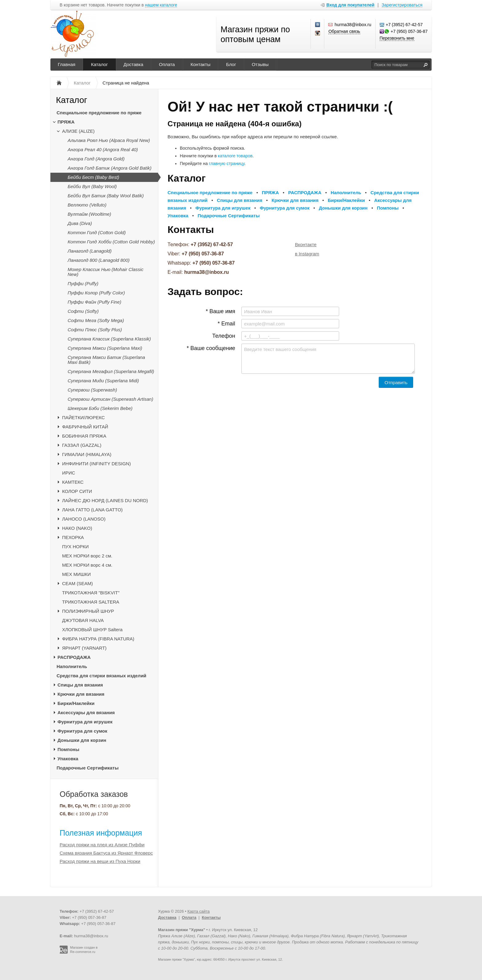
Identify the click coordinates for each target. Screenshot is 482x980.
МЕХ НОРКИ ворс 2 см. (87, 556)
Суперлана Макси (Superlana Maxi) (105, 348)
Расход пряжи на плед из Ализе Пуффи (102, 845)
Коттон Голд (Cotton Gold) (97, 232)
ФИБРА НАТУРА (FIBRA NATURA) (98, 639)
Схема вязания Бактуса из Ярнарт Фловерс (106, 853)
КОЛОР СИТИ (77, 491)
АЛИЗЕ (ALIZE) (78, 131)
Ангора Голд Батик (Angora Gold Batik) (110, 168)
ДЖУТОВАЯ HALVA (83, 620)
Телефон (224, 336)
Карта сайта (199, 911)
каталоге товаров (235, 156)
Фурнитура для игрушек (85, 722)
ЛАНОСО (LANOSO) (84, 519)
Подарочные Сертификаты (88, 768)
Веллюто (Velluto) (87, 205)
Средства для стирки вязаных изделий (101, 676)
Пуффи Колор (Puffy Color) (96, 293)
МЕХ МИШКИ (76, 574)
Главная (67, 64)
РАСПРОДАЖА (74, 657)
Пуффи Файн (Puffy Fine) (95, 302)
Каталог (99, 64)
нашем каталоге (161, 5)
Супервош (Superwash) (92, 390)
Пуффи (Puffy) (83, 283)
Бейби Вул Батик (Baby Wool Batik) (106, 196)
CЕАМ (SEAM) (77, 583)
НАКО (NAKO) (77, 528)
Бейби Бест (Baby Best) (93, 177)
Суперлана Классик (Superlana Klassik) (109, 339)
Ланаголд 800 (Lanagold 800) (99, 260)
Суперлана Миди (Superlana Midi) (103, 381)
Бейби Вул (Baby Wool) (92, 186)
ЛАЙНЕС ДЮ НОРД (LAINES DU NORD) (105, 500)
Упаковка (68, 759)
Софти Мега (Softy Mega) (96, 320)
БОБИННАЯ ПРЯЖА (84, 436)
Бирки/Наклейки (76, 703)
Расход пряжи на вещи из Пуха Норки (100, 861)
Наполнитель (72, 666)
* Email (226, 324)
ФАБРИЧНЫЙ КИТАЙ (85, 427)
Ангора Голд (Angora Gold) (96, 159)
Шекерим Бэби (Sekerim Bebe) (100, 408)
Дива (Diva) (80, 223)
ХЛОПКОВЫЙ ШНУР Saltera (92, 630)
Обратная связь (344, 31)
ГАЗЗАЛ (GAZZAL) (82, 445)
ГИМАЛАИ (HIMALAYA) (87, 454)
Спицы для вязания (80, 685)
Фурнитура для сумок (82, 731)
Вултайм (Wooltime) (89, 214)
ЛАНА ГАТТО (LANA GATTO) (92, 510)
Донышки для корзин (82, 740)
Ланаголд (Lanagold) (90, 251)
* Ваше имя (220, 311)
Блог (231, 64)
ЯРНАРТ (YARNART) (84, 648)
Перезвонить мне (397, 38)
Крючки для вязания (81, 694)
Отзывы (260, 64)
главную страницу (227, 163)
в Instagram (307, 254)
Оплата (167, 64)
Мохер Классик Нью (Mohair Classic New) (105, 272)
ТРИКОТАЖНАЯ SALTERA (91, 602)
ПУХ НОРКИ (75, 547)
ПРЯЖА (66, 122)
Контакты (201, 64)
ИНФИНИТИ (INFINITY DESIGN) (96, 464)
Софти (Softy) (83, 311)
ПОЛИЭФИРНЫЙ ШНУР (88, 611)
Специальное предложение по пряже (99, 113)
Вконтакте (306, 244)
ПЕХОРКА (73, 537)
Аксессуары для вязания (86, 712)
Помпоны (68, 749)
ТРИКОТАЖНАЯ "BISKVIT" (91, 593)
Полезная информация (101, 833)
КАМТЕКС (73, 482)
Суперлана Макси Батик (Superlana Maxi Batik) (106, 360)
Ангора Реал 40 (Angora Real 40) (103, 150)
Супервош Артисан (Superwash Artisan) (110, 399)
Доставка (133, 64)
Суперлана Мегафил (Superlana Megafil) (111, 371)
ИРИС (69, 473)
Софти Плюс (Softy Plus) (95, 330)
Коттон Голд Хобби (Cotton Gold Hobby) (111, 242)
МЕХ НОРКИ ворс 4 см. (87, 565)
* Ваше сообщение (211, 348)
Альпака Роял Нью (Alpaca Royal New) (109, 140)
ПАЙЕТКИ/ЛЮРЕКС (83, 417)
